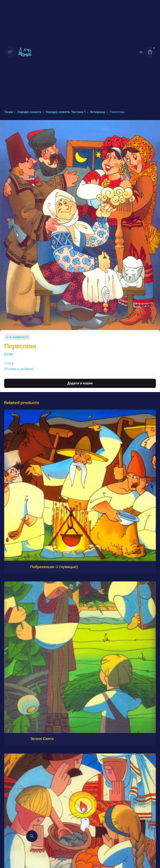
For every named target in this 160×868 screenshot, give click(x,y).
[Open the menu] (10, 52)
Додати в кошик (80, 383)
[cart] (150, 52)
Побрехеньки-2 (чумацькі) (54, 567)
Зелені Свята (42, 739)
